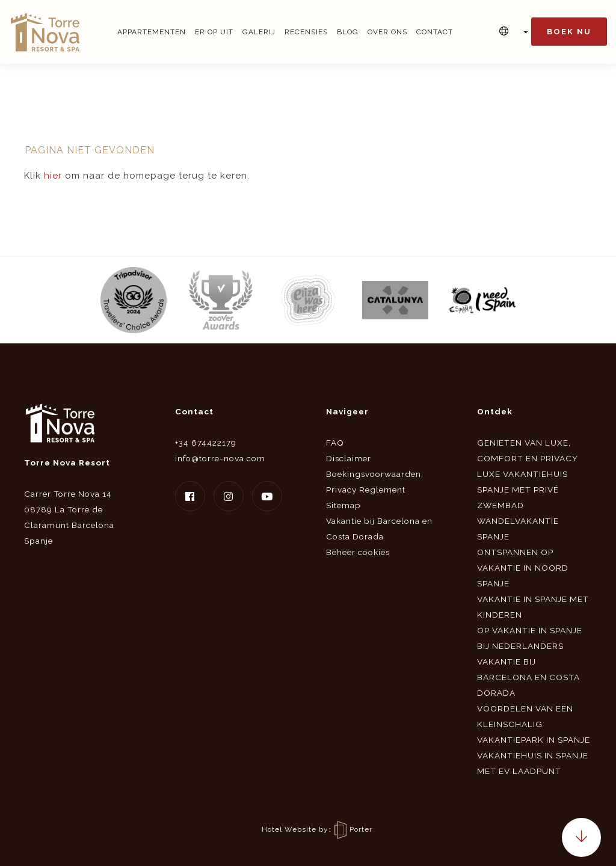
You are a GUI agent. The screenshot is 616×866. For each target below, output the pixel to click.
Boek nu (569, 32)
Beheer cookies (358, 552)
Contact (435, 32)
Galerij (259, 32)
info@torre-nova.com (220, 458)
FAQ (335, 443)
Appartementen (152, 32)
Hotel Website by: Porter (317, 829)
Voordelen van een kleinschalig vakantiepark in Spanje (534, 724)
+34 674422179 (206, 443)
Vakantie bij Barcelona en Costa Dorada (528, 677)
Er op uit (214, 32)
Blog (348, 32)
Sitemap (343, 505)
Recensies (306, 32)
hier (53, 176)
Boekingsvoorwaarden (374, 474)
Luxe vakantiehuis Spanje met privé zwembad (522, 490)
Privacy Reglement (366, 490)
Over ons (387, 32)
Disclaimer (349, 458)
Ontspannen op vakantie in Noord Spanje (523, 568)
